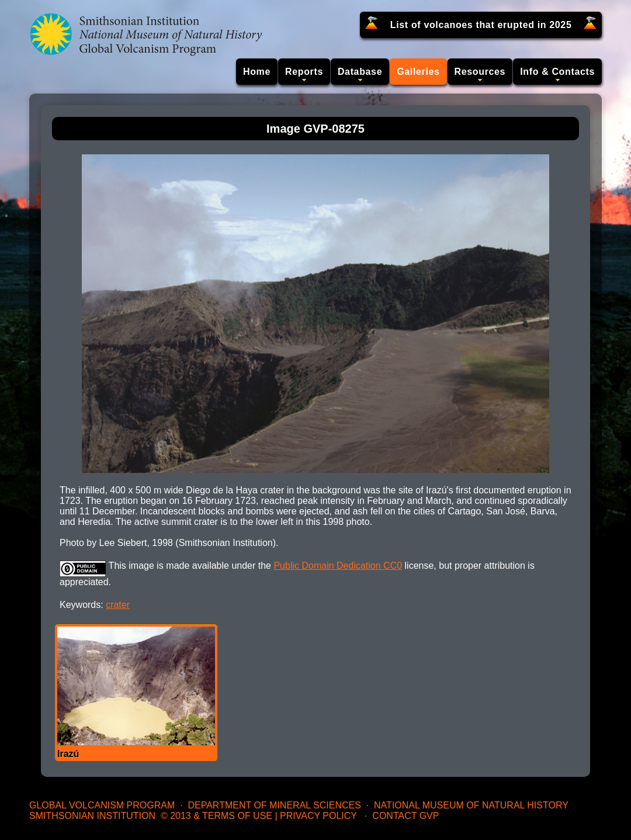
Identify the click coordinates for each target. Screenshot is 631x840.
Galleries (418, 72)
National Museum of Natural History (471, 805)
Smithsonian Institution (92, 816)
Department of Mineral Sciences (274, 805)
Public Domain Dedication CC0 (338, 566)
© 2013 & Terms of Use (216, 816)
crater (118, 605)
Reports (304, 72)
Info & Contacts (557, 72)
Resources (480, 72)
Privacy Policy (318, 816)
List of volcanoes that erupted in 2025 (481, 25)
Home (257, 72)
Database (360, 72)
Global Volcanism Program (102, 805)
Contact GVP (405, 816)
